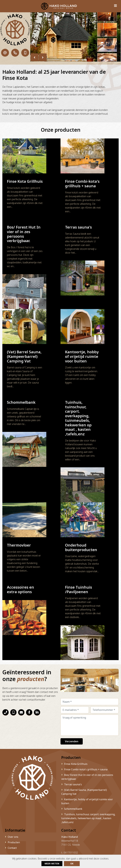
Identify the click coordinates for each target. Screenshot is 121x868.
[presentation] (35, 57)
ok (72, 864)
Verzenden (72, 699)
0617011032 (71, 811)
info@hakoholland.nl (76, 819)
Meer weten (52, 864)
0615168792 (71, 815)
